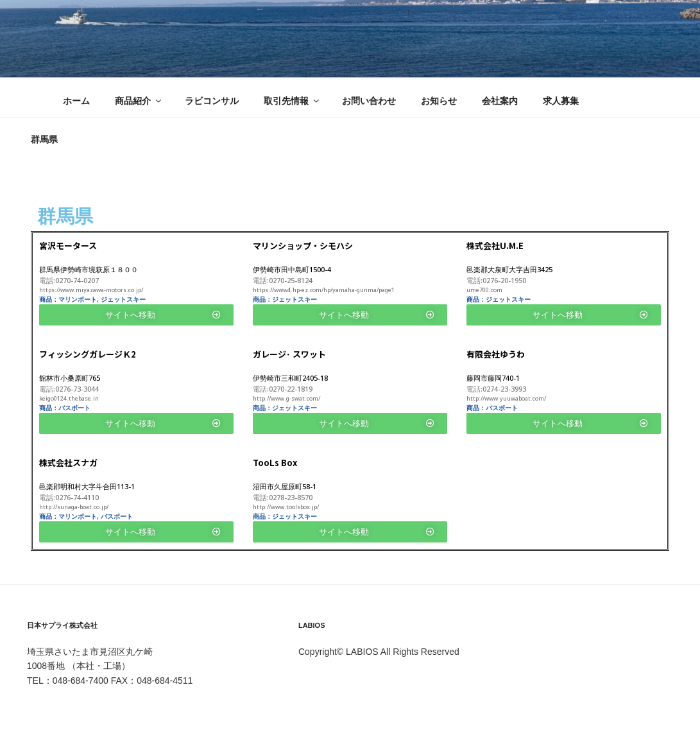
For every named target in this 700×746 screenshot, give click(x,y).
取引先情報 (292, 101)
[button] (136, 315)
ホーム (76, 101)
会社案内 (500, 101)
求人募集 (561, 101)
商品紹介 (139, 101)
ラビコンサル (212, 101)
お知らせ (439, 101)
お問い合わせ (369, 101)
